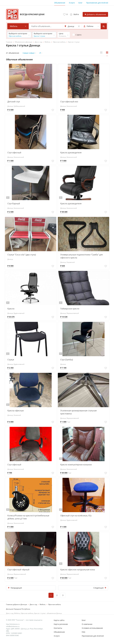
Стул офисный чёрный (18, 570)
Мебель (43, 604)
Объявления (60, 3)
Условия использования (92, 628)
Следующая (100, 588)
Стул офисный (14, 153)
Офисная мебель (54, 604)
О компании (87, 624)
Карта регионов (61, 624)
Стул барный (14, 204)
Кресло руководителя (71, 153)
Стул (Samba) (67, 360)
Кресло (11, 309)
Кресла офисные (16, 411)
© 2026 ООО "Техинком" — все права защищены (24, 620)
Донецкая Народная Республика (18, 609)
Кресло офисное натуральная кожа (78, 570)
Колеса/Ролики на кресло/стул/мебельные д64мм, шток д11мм (28, 517)
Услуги (72, 3)
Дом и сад (33, 604)
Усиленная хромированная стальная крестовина (78, 412)
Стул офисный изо (69, 102)
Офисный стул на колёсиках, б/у (76, 516)
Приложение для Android (97, 3)
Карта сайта (59, 620)
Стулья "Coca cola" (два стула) (22, 255)
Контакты (58, 628)
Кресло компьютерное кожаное (76, 465)
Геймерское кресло (70, 309)
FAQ (83, 632)
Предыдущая (15, 588)
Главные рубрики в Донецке (17, 604)
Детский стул (14, 102)
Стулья (11, 360)
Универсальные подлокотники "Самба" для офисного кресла (82, 256)
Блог (80, 3)
